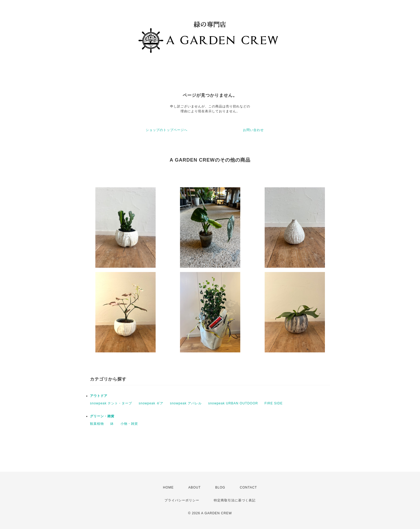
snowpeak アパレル (186, 403)
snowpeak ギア (151, 403)
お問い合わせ (253, 130)
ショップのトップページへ (167, 130)
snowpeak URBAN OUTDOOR (233, 403)
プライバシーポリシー (182, 500)
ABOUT (194, 487)
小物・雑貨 (129, 424)
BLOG (220, 487)
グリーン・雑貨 (102, 416)
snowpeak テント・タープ (111, 403)
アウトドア (99, 396)
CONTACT (248, 487)
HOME (168, 487)
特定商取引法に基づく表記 (235, 500)
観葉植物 (97, 424)
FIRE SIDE (274, 403)
